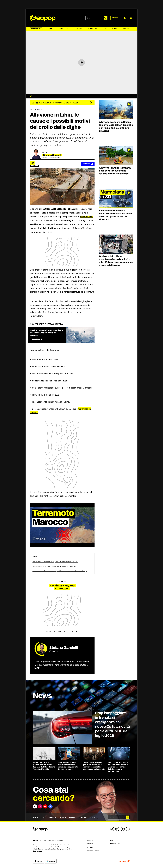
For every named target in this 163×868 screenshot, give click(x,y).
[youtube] (123, 829)
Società (126, 29)
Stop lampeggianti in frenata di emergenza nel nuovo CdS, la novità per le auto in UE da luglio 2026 (112, 724)
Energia (79, 29)
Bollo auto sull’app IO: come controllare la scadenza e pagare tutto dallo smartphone (68, 766)
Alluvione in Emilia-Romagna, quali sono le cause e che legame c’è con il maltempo (115, 171)
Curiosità (52, 817)
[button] (131, 18)
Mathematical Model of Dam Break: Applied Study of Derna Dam (54, 566)
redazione (90, 847)
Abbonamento (36, 29)
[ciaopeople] (124, 861)
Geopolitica (92, 29)
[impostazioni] (115, 843)
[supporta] (115, 18)
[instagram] (117, 829)
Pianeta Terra (65, 29)
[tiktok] (112, 829)
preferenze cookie (93, 851)
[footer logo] (54, 829)
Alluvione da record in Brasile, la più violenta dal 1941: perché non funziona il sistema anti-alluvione (116, 126)
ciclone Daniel (86, 217)
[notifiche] (125, 18)
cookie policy (91, 844)
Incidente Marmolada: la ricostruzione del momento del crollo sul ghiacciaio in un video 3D (116, 215)
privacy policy (91, 840)
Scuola (62, 817)
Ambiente (83, 817)
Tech (105, 29)
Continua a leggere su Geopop (62, 587)
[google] (51, 861)
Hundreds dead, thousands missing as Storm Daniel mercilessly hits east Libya (60, 571)
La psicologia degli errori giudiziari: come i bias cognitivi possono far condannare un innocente (94, 766)
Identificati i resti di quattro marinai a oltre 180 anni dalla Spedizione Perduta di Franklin (44, 766)
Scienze (51, 29)
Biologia (72, 817)
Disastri (93, 817)
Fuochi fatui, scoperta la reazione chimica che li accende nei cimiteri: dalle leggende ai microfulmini (118, 767)
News (35, 817)
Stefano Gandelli (64, 648)
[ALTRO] (38, 668)
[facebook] (128, 829)
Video (43, 817)
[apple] (38, 861)
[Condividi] (88, 164)
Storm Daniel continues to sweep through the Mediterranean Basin (55, 562)
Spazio (115, 29)
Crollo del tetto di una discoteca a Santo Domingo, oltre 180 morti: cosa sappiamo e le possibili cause (116, 261)
